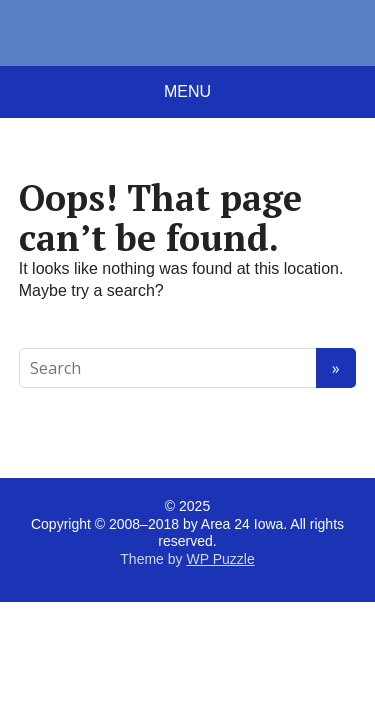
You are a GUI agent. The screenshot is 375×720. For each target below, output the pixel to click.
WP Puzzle (220, 559)
